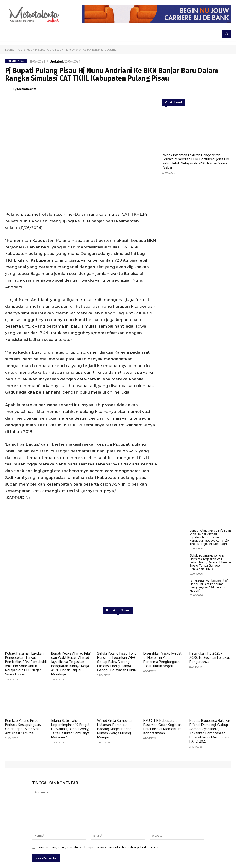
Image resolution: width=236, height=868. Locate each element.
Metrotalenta (27, 89)
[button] (227, 34)
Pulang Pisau (25, 50)
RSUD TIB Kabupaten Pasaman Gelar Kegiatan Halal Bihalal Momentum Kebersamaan (162, 789)
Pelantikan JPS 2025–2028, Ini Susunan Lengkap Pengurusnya (210, 720)
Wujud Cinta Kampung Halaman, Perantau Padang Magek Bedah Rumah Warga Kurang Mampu (114, 791)
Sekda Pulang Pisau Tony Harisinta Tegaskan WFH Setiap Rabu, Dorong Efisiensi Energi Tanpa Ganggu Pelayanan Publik (210, 624)
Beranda (10, 50)
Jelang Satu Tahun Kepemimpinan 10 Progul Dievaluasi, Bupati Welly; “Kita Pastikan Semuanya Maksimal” (70, 791)
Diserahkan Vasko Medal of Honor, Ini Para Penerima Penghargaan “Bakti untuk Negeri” (209, 648)
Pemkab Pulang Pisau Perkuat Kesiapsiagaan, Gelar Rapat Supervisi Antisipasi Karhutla (23, 789)
